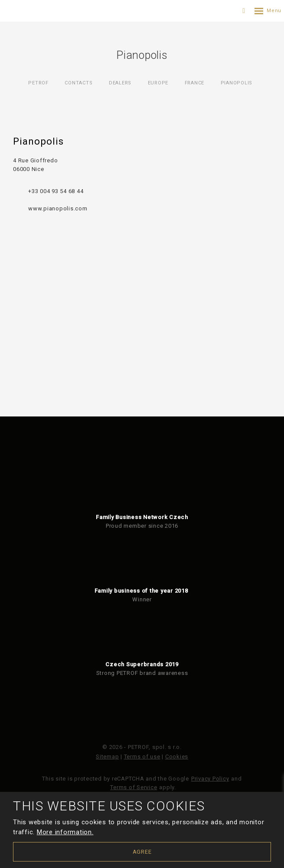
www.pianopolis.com (58, 208)
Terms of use (142, 757)
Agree (142, 852)
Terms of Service (134, 787)
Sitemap (107, 757)
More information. (65, 832)
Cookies (177, 757)
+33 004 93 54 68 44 (56, 191)
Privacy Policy (210, 779)
